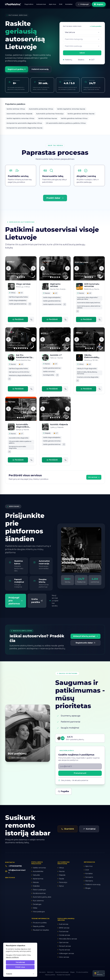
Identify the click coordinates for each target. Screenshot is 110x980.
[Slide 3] (22, 277)
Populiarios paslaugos (62, 972)
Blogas (72, 972)
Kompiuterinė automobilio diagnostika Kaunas (24, 128)
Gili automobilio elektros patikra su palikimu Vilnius (66, 123)
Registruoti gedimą (17, 69)
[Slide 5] (59, 277)
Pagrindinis (29, 4)
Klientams (50, 972)
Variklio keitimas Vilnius (16, 109)
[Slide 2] (20, 277)
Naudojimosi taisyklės (63, 975)
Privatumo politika (82, 972)
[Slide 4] (24, 277)
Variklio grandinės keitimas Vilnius (74, 118)
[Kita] (33, 268)
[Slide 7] (27, 348)
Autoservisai (41, 4)
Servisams (42, 972)
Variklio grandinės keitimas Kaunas (81, 114)
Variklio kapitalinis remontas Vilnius (20, 118)
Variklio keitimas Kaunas (48, 118)
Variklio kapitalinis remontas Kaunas (71, 109)
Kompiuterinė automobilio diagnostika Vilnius (24, 123)
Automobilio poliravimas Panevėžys (50, 114)
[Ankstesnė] (8, 268)
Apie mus (52, 4)
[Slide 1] (18, 277)
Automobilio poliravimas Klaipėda (19, 114)
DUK (61, 4)
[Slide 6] (25, 348)
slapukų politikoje (12, 957)
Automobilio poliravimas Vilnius (41, 109)
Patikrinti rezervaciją (40, 69)
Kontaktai (69, 4)
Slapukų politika (50, 975)
